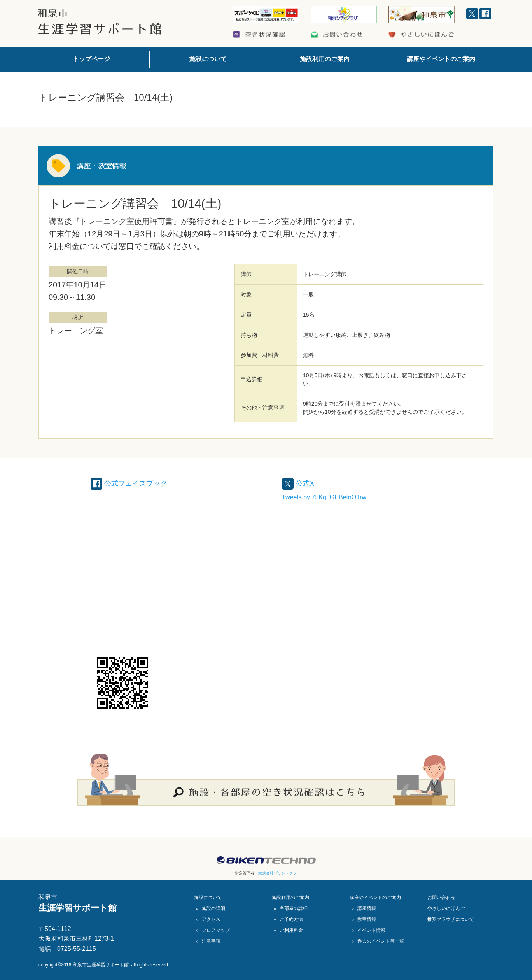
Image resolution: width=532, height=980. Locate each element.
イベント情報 (371, 930)
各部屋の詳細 (294, 908)
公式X (299, 483)
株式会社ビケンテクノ (278, 873)
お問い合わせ (441, 898)
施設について (208, 59)
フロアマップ (216, 930)
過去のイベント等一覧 (381, 941)
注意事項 (211, 941)
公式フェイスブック (133, 483)
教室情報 (367, 919)
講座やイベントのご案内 (441, 59)
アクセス (211, 919)
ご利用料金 (291, 930)
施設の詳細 (213, 908)
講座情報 (367, 908)
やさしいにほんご (446, 908)
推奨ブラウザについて (451, 919)
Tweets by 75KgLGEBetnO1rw (324, 497)
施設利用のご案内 (325, 59)
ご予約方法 (291, 919)
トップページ (91, 59)
